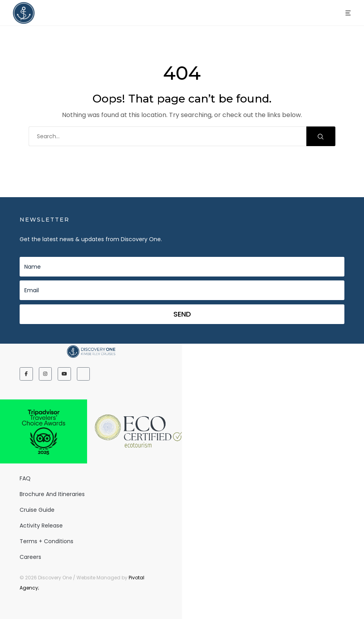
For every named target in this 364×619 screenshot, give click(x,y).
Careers (30, 557)
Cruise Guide (37, 510)
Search (321, 136)
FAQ (25, 478)
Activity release (41, 526)
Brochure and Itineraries (52, 494)
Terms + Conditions (46, 541)
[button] (348, 13)
